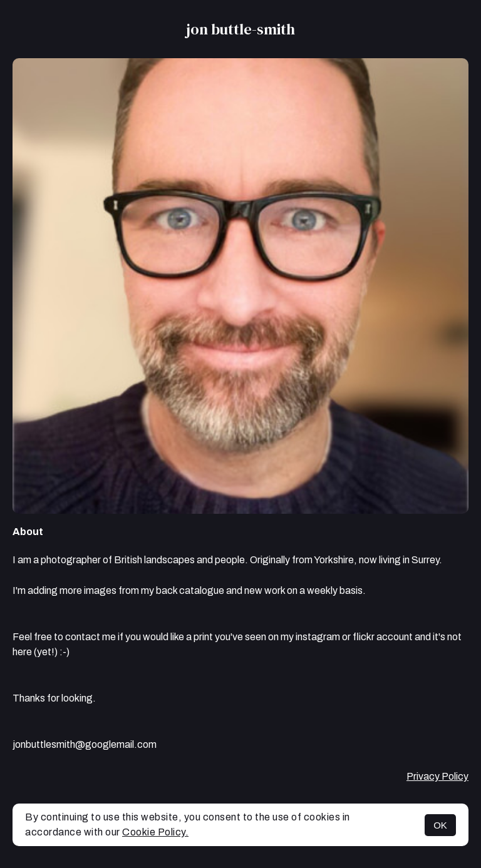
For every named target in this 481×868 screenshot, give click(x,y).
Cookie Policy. (155, 832)
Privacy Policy (437, 776)
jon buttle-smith (240, 29)
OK (440, 825)
